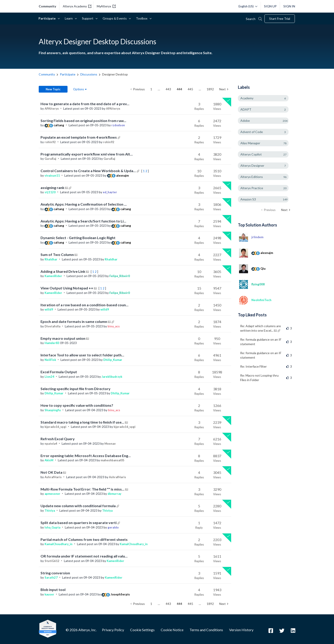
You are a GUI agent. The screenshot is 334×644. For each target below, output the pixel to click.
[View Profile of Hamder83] (52, 343)
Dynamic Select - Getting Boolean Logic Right (78, 238)
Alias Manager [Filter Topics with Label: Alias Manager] (250, 143)
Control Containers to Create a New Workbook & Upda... (89, 171)
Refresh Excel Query (58, 439)
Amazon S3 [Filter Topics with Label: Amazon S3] (248, 199)
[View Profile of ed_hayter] (110, 192)
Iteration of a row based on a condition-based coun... (85, 305)
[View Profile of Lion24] (49, 377)
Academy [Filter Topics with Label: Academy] (247, 98)
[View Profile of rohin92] (50, 142)
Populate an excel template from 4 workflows (79, 137)
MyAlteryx (106, 6)
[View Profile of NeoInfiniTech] (261, 300)
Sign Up (270, 6)
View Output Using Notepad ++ (67, 288)
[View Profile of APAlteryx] (52, 109)
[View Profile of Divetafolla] (52, 326)
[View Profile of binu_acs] (114, 326)
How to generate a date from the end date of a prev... (85, 104)
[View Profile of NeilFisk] (50, 360)
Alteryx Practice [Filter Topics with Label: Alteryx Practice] (252, 188)
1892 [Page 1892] (210, 89)
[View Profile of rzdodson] (118, 125)
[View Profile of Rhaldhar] (51, 259)
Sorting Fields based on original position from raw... (83, 121)
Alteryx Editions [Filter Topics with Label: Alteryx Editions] (252, 177)
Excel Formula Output (59, 372)
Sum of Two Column (58, 254)
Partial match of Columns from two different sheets (84, 539)
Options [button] (79, 89)
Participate (48, 18)
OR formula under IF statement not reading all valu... (84, 556)
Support (88, 18)
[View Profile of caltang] (59, 125)
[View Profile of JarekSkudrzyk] (112, 377)
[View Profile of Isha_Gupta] (52, 527)
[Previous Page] (138, 89)
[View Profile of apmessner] (52, 494)
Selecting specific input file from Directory (76, 389)
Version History (241, 630)
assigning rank (53, 188)
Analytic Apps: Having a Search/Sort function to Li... (83, 221)
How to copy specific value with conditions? (77, 405)
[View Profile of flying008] (258, 284)
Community (47, 74)
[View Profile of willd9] (49, 309)
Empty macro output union (63, 338)
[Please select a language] (247, 6)
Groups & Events (115, 18)
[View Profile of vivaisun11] (52, 175)
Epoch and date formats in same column (74, 321)
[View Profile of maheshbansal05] (113, 460)
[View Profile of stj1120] (50, 192)
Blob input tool (53, 590)
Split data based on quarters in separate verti (79, 523)
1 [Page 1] (151, 89)
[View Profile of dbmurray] (114, 494)
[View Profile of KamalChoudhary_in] (59, 544)
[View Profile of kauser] (49, 594)
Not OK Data (52, 472)
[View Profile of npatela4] (51, 444)
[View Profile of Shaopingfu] (53, 410)
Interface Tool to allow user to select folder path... (82, 355)
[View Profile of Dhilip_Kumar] (113, 360)
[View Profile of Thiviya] (50, 511)
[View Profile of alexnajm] (122, 175)
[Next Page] (224, 89)
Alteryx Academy (77, 6)
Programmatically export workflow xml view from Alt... (87, 154)
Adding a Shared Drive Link (63, 271)
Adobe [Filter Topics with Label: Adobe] (245, 121)
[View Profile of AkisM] (49, 460)
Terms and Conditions (206, 630)
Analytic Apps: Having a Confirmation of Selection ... (84, 204)
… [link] (159, 89)
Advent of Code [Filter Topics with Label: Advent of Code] (252, 132)
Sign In (289, 6)
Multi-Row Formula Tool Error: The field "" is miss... (83, 489)
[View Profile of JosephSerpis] (120, 594)
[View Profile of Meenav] (110, 444)
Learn (70, 18)
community (47, 6)
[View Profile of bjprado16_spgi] (55, 427)
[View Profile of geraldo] (113, 527)
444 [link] (179, 89)
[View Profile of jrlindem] (257, 237)
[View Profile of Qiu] (263, 269)
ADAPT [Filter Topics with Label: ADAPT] (246, 109)
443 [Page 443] (168, 89)
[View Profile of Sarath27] (51, 577)
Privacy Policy (113, 630)
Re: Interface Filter (253, 366)
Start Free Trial (280, 19)
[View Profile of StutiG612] (52, 561)
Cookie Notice (172, 630)
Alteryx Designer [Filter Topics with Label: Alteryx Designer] (252, 165)
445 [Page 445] (190, 89)
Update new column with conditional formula (78, 506)
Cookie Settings (142, 630)
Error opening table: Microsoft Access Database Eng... (86, 456)
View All (267, 225)
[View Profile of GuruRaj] (50, 159)
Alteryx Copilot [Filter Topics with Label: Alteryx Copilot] (251, 154)
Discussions (89, 74)
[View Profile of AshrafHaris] (53, 477)
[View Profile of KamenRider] (53, 276)
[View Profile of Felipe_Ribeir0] (120, 276)
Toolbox (142, 18)
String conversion (55, 573)
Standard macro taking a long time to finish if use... (83, 422)
